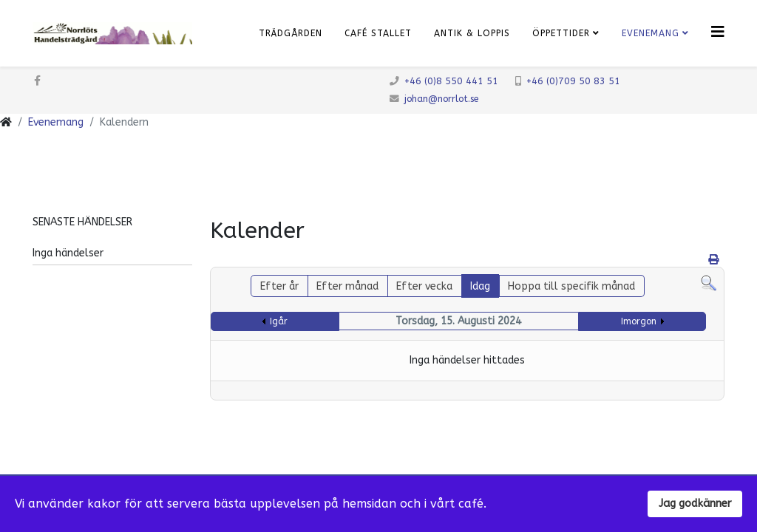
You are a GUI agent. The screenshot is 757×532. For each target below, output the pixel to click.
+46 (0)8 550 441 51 (451, 81)
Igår (279, 321)
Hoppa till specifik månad (571, 286)
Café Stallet (378, 33)
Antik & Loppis (472, 33)
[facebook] (37, 81)
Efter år (279, 286)
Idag (480, 286)
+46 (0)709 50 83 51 (573, 81)
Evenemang (651, 33)
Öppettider (561, 33)
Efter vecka (424, 286)
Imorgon (639, 321)
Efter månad (347, 286)
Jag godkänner (695, 504)
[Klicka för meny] (718, 32)
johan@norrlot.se (441, 99)
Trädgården (291, 33)
